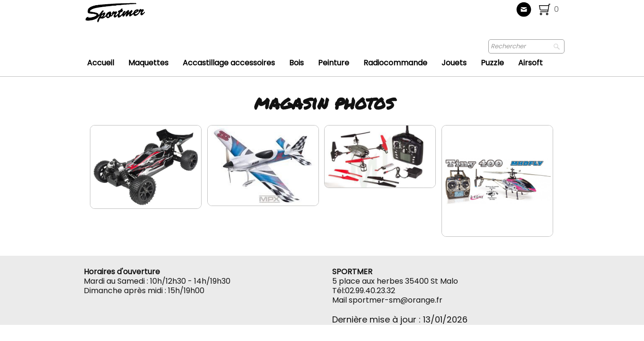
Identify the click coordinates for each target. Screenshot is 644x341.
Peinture (334, 63)
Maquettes (148, 63)
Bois (296, 63)
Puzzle (492, 63)
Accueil (101, 63)
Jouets (454, 63)
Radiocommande (395, 63)
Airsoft (530, 63)
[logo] (146, 17)
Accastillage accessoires (229, 63)
